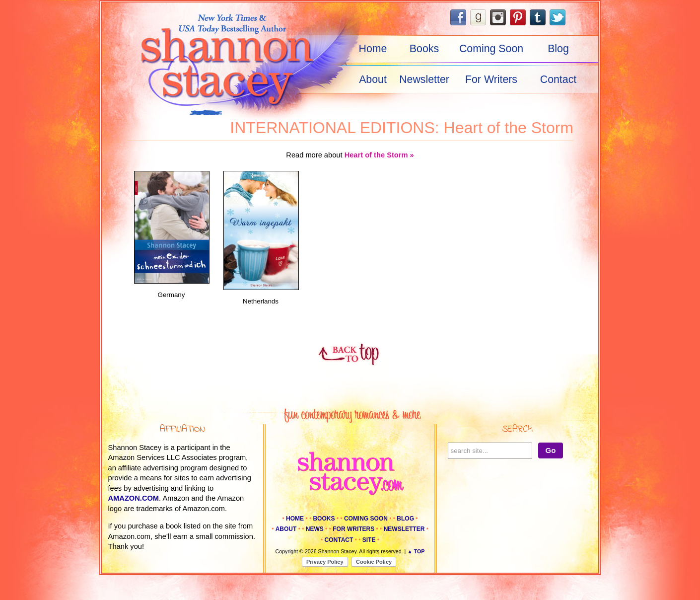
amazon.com (134, 498)
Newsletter (424, 79)
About (373, 79)
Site (369, 540)
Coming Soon (491, 49)
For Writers (491, 79)
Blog (558, 49)
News (315, 529)
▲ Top (416, 551)
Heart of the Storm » (379, 155)
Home (373, 49)
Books (424, 49)
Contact (559, 79)
